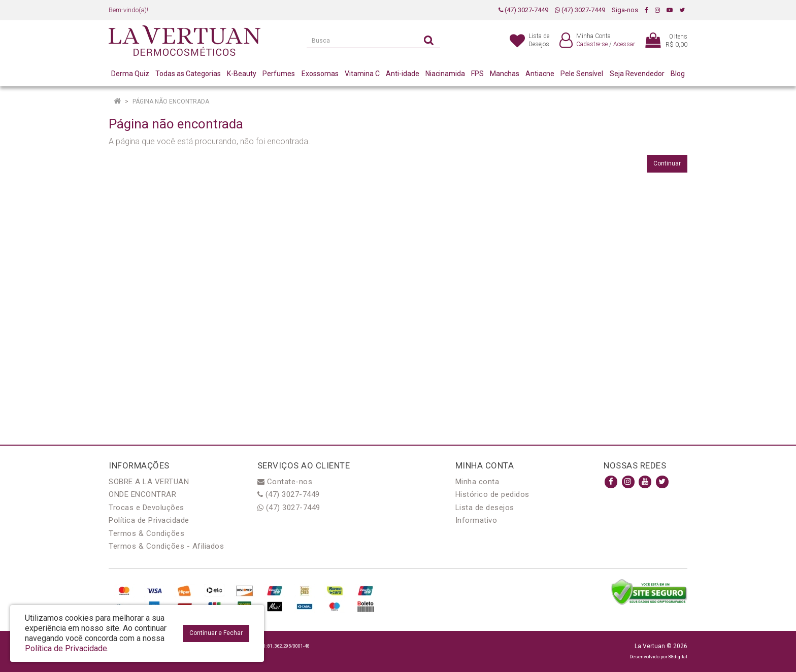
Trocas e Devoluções (146, 508)
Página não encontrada (171, 102)
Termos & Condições (146, 533)
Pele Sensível (582, 74)
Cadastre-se (592, 44)
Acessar (624, 44)
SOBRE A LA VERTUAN (149, 482)
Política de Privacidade (149, 520)
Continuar (667, 163)
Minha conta (477, 482)
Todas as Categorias (188, 74)
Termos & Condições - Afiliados (166, 546)
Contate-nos (285, 482)
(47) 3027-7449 (523, 10)
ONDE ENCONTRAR (142, 494)
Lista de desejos (485, 508)
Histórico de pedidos (492, 494)
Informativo (476, 520)
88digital (678, 657)
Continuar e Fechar (216, 633)
